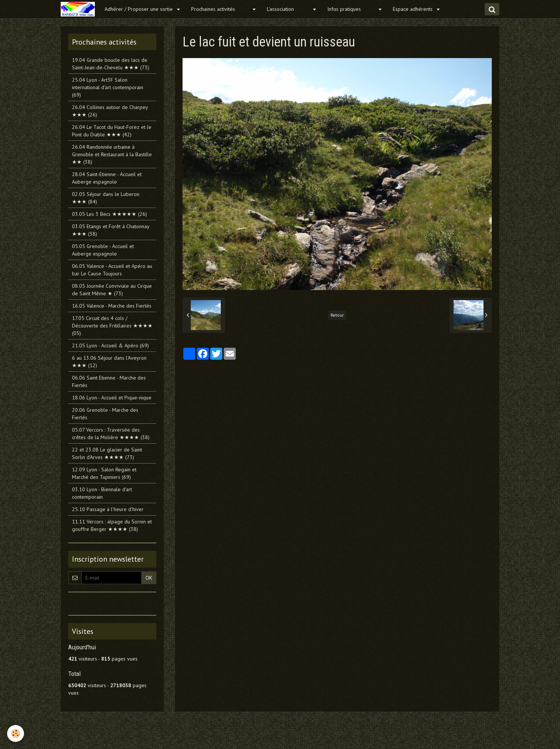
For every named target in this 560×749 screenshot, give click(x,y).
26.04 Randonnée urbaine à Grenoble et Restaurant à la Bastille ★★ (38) (112, 154)
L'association (289, 9)
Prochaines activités (221, 9)
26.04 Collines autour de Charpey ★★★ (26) (110, 111)
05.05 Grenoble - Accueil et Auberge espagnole (103, 250)
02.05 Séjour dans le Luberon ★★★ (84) (106, 198)
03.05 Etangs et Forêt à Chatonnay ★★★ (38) (111, 230)
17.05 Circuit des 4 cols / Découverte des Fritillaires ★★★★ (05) (112, 326)
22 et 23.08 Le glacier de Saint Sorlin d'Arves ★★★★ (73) (107, 453)
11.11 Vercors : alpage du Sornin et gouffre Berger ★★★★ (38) (112, 525)
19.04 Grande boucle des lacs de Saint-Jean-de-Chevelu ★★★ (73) (111, 64)
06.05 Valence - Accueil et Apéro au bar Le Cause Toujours (112, 270)
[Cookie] (16, 733)
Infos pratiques (352, 9)
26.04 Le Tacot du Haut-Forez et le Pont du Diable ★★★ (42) (112, 131)
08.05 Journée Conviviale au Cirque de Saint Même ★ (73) (112, 290)
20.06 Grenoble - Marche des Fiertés (105, 414)
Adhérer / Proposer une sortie (139, 9)
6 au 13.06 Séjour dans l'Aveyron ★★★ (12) (109, 362)
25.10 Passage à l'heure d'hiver (108, 509)
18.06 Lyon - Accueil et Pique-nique (112, 398)
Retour (337, 315)
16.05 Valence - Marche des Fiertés (112, 306)
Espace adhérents (413, 9)
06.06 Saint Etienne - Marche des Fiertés (109, 381)
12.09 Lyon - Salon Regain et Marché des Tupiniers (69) (104, 473)
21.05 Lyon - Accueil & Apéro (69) (110, 345)
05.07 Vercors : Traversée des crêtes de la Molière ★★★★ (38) (111, 434)
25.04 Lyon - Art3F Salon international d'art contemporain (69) (108, 87)
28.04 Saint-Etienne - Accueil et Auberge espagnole (107, 178)
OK (149, 578)
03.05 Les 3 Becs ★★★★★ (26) (109, 214)
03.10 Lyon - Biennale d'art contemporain (102, 493)
